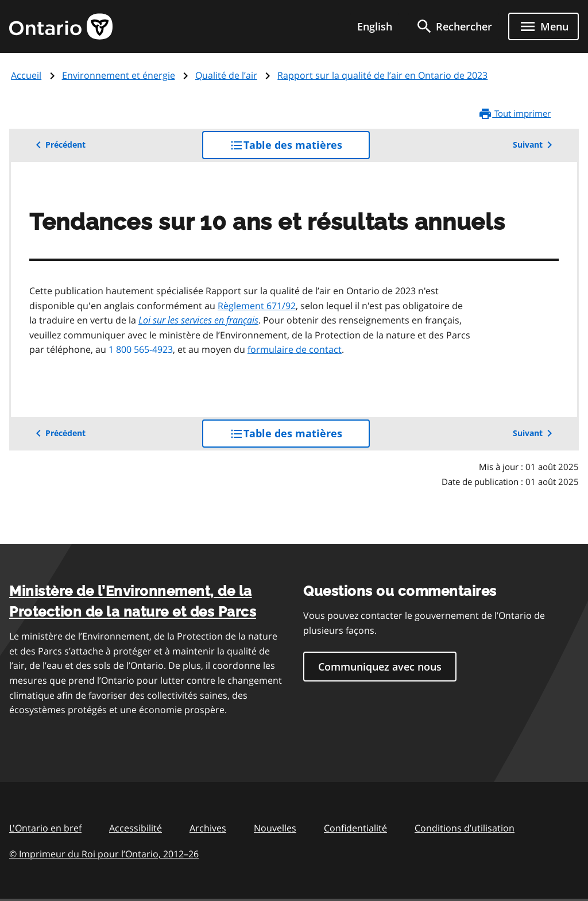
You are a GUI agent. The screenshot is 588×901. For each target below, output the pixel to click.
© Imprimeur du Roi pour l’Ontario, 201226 (104, 854)
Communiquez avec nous (380, 667)
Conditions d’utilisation (465, 828)
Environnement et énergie (119, 75)
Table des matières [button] (300, 148)
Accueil (26, 75)
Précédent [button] (59, 145)
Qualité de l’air (226, 75)
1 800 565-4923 (141, 349)
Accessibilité (136, 828)
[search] (454, 26)
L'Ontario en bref (45, 828)
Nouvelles (275, 828)
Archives (208, 828)
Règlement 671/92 (257, 306)
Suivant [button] (535, 145)
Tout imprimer (514, 114)
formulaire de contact (295, 349)
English (375, 26)
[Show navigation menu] (543, 26)
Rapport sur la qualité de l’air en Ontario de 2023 (382, 75)
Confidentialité (355, 828)
